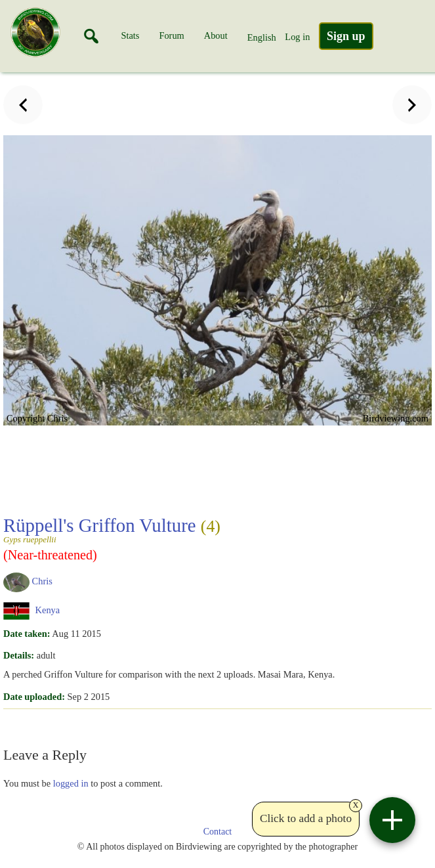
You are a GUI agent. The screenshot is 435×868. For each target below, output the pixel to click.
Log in (297, 37)
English (262, 37)
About (216, 35)
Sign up (346, 36)
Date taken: (27, 634)
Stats (130, 35)
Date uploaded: (34, 697)
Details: (19, 655)
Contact (218, 832)
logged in (71, 783)
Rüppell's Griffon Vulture (167, 529)
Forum (171, 35)
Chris (42, 581)
